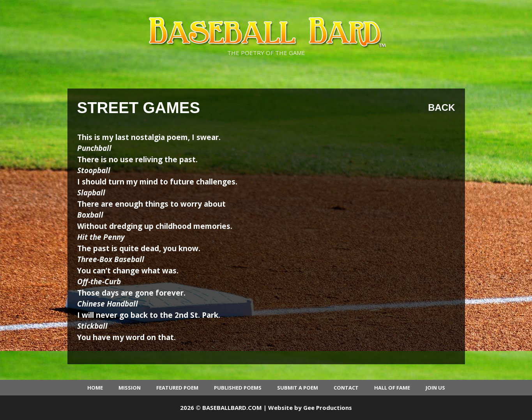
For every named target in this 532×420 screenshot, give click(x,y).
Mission (130, 388)
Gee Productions (328, 408)
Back (441, 107)
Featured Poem (177, 388)
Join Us (435, 388)
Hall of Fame (392, 388)
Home (95, 388)
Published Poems (238, 388)
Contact (346, 388)
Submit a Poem (298, 388)
